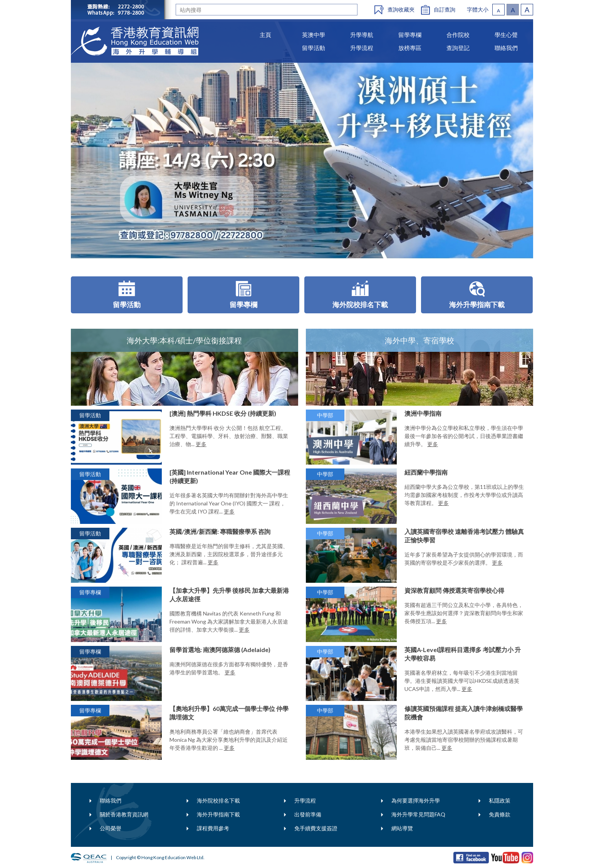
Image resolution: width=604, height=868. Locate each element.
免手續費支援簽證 (316, 828)
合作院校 (458, 35)
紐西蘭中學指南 (426, 472)
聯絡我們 (111, 800)
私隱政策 (500, 800)
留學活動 (314, 48)
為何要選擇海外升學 (416, 800)
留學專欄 (410, 35)
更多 (201, 444)
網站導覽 (402, 828)
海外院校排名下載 (218, 800)
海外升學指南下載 (218, 814)
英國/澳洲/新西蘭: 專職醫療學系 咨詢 (220, 531)
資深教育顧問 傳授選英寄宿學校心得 (454, 590)
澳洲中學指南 (423, 413)
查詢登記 (458, 48)
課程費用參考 (213, 828)
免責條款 (500, 814)
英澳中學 (314, 35)
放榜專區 (410, 48)
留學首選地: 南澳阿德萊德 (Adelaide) (220, 650)
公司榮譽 (111, 828)
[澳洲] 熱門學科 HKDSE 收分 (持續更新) (223, 413)
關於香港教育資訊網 (124, 814)
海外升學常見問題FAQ (418, 814)
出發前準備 (308, 814)
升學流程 (305, 800)
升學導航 (362, 35)
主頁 (265, 35)
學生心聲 (506, 35)
